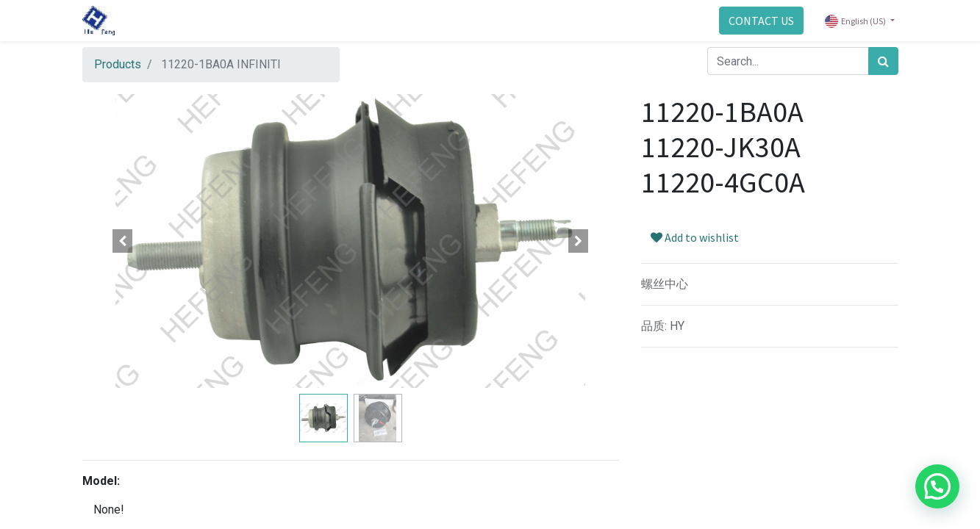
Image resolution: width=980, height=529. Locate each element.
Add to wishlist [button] (695, 237)
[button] (123, 241)
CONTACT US (761, 21)
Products (118, 64)
